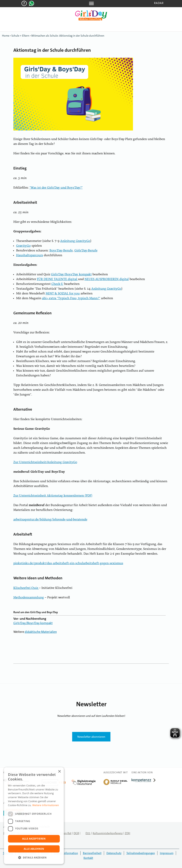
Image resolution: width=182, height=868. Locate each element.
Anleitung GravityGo (75, 241)
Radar (159, 3)
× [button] (59, 772)
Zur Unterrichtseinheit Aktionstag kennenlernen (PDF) (53, 496)
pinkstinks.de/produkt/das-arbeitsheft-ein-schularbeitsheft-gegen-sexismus (68, 563)
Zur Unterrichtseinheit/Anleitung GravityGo (45, 462)
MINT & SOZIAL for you (63, 294)
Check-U (57, 284)
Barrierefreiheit (92, 853)
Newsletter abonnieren (91, 737)
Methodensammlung (29, 598)
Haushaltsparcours (30, 255)
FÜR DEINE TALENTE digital (57, 279)
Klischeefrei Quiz (26, 588)
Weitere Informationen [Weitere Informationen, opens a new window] (46, 805)
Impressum (167, 853)
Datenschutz (114, 853)
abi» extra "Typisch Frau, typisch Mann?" (71, 298)
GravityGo (23, 246)
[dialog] (34, 816)
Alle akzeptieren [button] (34, 839)
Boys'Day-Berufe (61, 251)
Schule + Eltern (20, 36)
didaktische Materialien (41, 632)
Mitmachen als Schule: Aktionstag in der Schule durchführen (68, 36)
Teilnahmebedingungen (141, 853)
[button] (34, 858)
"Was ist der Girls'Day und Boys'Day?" (56, 188)
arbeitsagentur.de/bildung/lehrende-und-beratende (50, 520)
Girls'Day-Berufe (86, 251)
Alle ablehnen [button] (34, 849)
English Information (66, 853)
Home (6, 36)
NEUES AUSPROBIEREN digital (107, 279)
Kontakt (88, 858)
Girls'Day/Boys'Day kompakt (71, 275)
